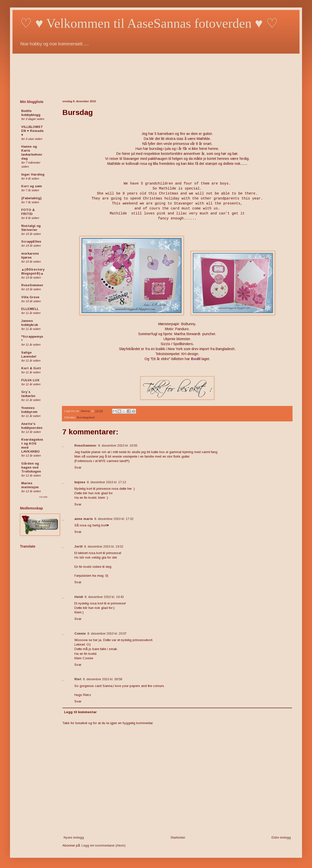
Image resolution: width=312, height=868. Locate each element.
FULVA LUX (30, 380)
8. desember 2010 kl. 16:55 (118, 445)
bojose (80, 482)
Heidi (79, 597)
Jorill (78, 546)
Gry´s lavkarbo (28, 394)
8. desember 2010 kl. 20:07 (107, 633)
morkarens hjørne (30, 255)
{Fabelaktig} (31, 198)
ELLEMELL (30, 309)
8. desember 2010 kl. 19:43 (104, 597)
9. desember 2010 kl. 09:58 (102, 679)
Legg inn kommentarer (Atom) (104, 845)
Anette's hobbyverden (32, 426)
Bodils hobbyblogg (31, 113)
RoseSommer (85, 445)
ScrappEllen (31, 241)
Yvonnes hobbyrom (29, 410)
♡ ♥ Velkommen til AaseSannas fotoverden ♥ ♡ (149, 23)
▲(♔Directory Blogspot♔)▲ (33, 271)
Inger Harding (33, 174)
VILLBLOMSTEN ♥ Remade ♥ (32, 131)
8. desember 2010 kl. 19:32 (104, 546)
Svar (78, 467)
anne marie (84, 519)
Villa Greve (30, 297)
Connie (80, 633)
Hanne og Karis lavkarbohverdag (32, 152)
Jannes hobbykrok (30, 323)
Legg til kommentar (80, 712)
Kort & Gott (31, 368)
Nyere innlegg (74, 837)
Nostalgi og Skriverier (31, 228)
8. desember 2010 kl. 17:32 (114, 519)
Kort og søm (32, 186)
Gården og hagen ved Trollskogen (31, 467)
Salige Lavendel (29, 354)
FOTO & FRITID (28, 212)
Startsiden (178, 837)
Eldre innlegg (281, 837)
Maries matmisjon (30, 485)
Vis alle (43, 497)
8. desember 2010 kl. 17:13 (106, 482)
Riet (78, 679)
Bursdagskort (86, 417)
